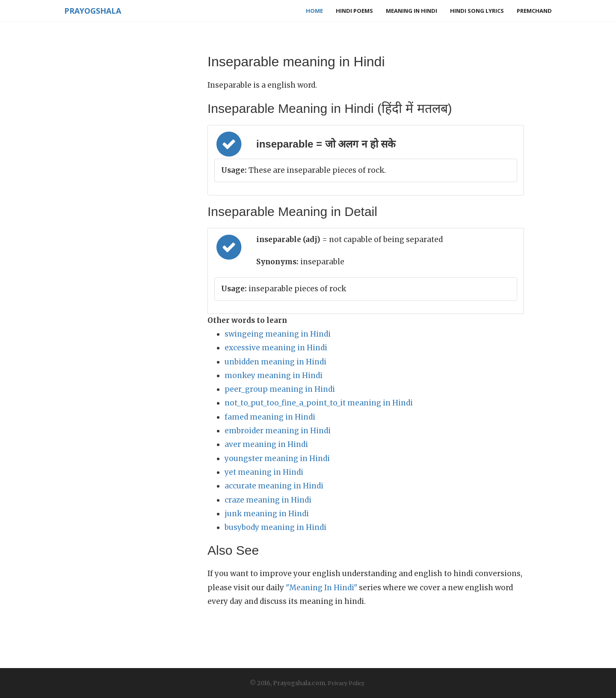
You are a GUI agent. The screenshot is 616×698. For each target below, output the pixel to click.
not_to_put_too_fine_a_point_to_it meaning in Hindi (319, 403)
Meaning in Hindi (412, 11)
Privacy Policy (346, 683)
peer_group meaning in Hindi (280, 389)
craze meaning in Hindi (268, 500)
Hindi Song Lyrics (477, 11)
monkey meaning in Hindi (274, 376)
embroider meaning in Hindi (278, 431)
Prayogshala (93, 11)
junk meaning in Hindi (267, 514)
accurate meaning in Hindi (274, 486)
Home (314, 11)
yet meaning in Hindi (264, 472)
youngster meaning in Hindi (277, 458)
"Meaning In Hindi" (321, 588)
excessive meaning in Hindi (276, 348)
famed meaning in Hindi (270, 417)
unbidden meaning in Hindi (275, 362)
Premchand (534, 11)
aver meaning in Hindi (266, 444)
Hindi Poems (354, 11)
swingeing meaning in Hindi (278, 334)
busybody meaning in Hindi (275, 527)
